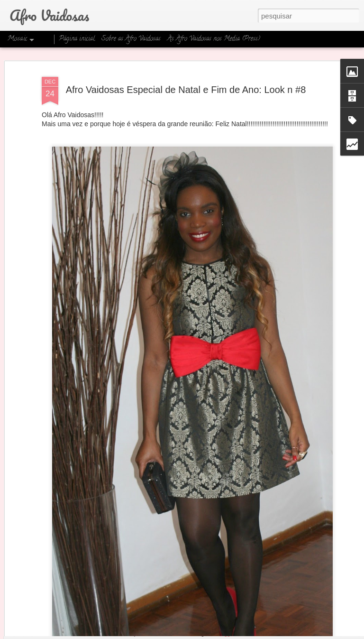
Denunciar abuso (257, 634)
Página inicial (77, 39)
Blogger (225, 634)
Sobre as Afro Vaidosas (131, 39)
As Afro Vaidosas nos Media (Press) (214, 39)
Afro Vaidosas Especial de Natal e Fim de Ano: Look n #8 (186, 62)
